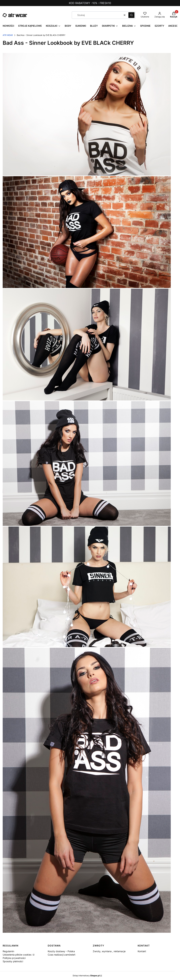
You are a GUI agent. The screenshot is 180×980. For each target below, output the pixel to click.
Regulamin (8, 951)
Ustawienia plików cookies (17, 955)
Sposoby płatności (13, 961)
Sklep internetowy (86, 976)
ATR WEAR (8, 35)
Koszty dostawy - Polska (61, 951)
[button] (131, 15)
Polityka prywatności (14, 958)
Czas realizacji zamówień (62, 955)
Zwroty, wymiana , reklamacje (109, 951)
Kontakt (142, 951)
